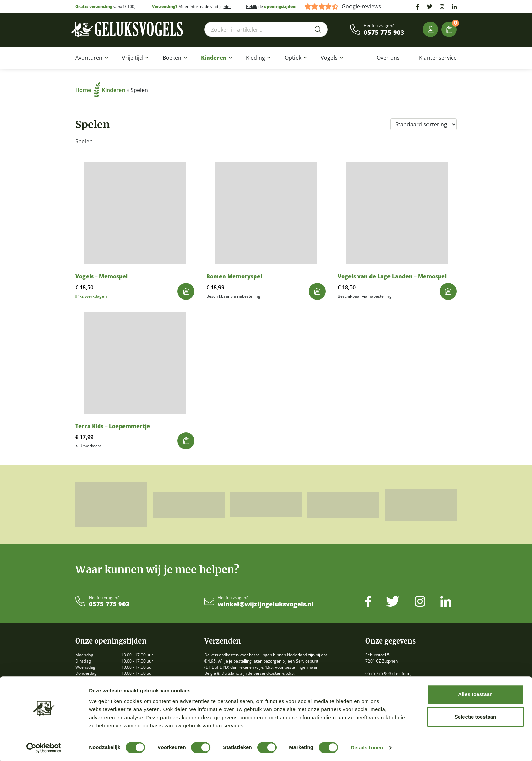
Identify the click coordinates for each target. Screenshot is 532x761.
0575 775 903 (384, 33)
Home (88, 90)
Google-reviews (361, 7)
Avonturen (89, 58)
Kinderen (214, 58)
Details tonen (367, 748)
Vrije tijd (132, 58)
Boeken (172, 58)
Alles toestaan (475, 694)
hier (227, 7)
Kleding (255, 58)
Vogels (329, 58)
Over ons (388, 58)
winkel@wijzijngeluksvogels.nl (266, 604)
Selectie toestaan (476, 717)
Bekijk (252, 7)
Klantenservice (438, 58)
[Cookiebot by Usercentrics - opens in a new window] (44, 748)
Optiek (293, 58)
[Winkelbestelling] (423, 124)
